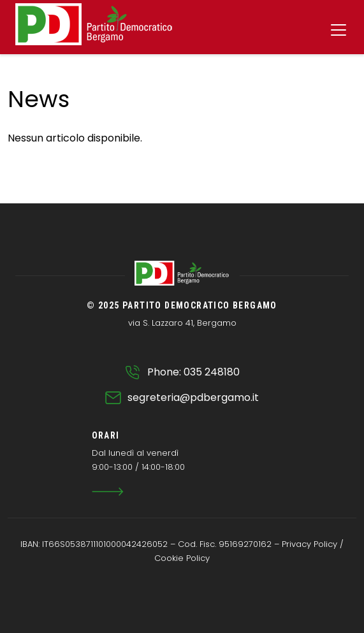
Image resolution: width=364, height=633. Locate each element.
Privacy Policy (309, 544)
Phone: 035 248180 (193, 372)
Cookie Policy (182, 558)
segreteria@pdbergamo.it (193, 397)
